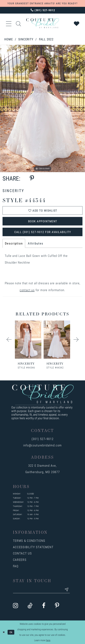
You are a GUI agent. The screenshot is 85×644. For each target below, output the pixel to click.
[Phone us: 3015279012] (42, 10)
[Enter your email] (41, 590)
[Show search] (19, 23)
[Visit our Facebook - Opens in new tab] (44, 606)
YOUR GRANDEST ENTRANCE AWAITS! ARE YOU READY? (42, 3)
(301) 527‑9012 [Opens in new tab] (43, 439)
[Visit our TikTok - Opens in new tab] (30, 606)
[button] (9, 23)
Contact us (22, 553)
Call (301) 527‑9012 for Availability (43, 232)
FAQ (16, 566)
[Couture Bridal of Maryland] (42, 23)
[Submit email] (67, 590)
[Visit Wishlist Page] (77, 23)
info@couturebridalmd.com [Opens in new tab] (42, 445)
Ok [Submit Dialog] (11, 632)
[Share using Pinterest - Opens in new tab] (32, 178)
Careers (20, 560)
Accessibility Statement (33, 547)
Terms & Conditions (29, 541)
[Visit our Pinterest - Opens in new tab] (57, 606)
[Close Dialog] (4, 632)
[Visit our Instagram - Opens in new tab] (15, 606)
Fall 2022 (46, 39)
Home (9, 39)
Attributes (36, 243)
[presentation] (28, 340)
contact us (27, 290)
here (48, 640)
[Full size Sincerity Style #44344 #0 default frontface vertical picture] (42, 108)
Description (14, 243)
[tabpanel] (42, 108)
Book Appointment (43, 221)
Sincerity (26, 39)
